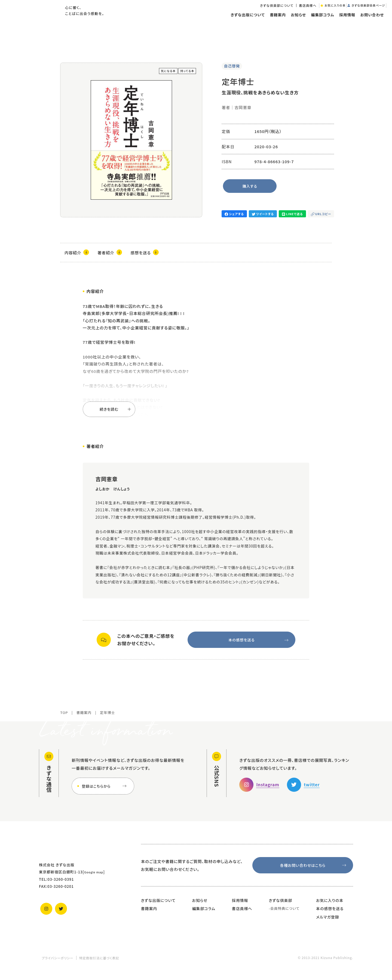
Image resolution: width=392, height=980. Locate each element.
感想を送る (150, 253)
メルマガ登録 (328, 924)
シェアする (234, 214)
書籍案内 (273, 23)
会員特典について (285, 915)
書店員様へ (289, 12)
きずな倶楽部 (280, 907)
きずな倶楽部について (258, 12)
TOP (64, 717)
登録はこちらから (105, 791)
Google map (96, 877)
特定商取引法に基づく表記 (99, 965)
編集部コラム (318, 23)
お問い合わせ (368, 23)
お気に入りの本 (330, 907)
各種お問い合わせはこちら (314, 871)
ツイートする (263, 214)
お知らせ (294, 23)
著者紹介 (113, 253)
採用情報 (343, 23)
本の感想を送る (258, 643)
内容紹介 (78, 253)
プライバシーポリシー (58, 965)
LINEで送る (293, 214)
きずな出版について (243, 23)
